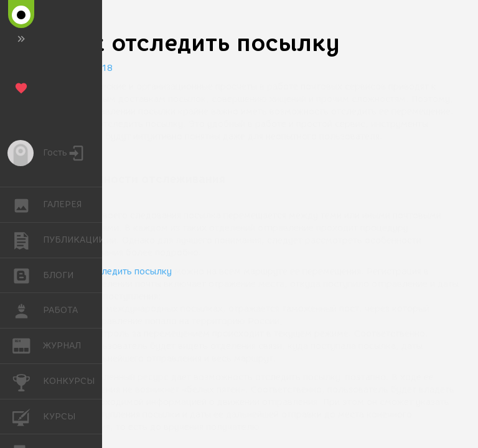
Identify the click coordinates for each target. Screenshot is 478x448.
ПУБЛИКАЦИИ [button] (28, 240)
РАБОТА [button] (28, 310)
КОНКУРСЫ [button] (28, 381)
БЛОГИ (28, 275)
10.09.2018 (87, 68)
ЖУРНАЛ (28, 345)
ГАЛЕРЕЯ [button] (28, 205)
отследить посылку (129, 272)
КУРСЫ (28, 416)
